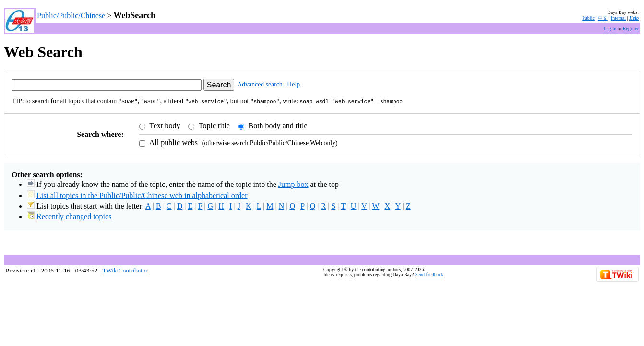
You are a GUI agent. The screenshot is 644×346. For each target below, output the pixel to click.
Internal (618, 18)
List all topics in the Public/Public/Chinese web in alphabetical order (142, 194)
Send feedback (429, 274)
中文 (603, 18)
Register (631, 29)
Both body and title (277, 125)
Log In (610, 29)
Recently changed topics (74, 216)
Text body (164, 125)
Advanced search (260, 84)
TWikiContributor (125, 269)
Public (588, 18)
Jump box (293, 183)
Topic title (213, 125)
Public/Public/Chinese (71, 16)
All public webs (173, 142)
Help (634, 18)
